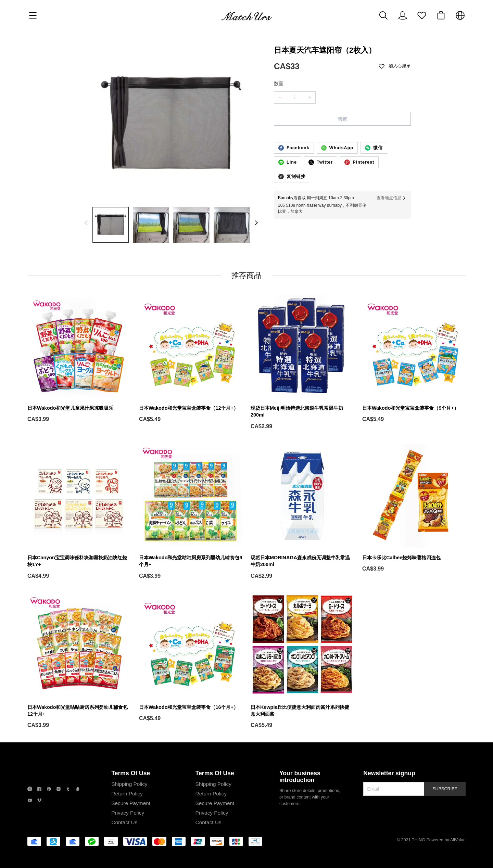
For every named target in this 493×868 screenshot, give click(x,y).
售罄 (342, 119)
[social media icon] (30, 790)
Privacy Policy (128, 813)
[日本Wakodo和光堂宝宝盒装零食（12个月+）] (191, 359)
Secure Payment (131, 803)
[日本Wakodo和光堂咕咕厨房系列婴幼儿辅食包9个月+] (191, 512)
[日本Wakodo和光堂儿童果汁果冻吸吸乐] (79, 359)
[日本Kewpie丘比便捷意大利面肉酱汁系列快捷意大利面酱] (302, 661)
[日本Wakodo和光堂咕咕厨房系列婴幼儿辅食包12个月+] (79, 661)
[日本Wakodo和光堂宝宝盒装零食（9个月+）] (414, 359)
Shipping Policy (129, 784)
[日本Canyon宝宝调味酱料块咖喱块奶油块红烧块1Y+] (79, 512)
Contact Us (124, 822)
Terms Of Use (131, 773)
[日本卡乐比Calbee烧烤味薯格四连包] (414, 508)
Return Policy (127, 794)
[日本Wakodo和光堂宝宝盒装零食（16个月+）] (191, 658)
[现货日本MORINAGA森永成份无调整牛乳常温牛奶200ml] (302, 512)
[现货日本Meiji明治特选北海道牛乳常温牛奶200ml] (302, 362)
